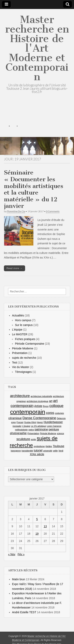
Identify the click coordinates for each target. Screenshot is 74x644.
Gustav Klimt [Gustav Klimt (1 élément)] (30, 422)
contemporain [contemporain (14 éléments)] (28, 412)
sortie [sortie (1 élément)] (33, 439)
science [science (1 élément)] (60, 433)
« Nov (12, 554)
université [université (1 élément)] (48, 451)
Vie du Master (21, 367)
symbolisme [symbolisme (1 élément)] (39, 446)
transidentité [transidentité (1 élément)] (27, 451)
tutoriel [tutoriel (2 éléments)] (38, 450)
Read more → (15, 268)
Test (15, 362)
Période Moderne (23, 348)
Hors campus (23, 320)
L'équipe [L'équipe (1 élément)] (26, 426)
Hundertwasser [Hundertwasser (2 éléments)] (53, 422)
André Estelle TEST (24, 612)
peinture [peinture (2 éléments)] (54, 429)
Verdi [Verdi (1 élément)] (61, 451)
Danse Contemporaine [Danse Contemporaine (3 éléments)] (39, 418)
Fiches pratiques (25, 339)
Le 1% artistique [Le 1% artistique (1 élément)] (38, 426)
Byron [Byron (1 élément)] (46, 406)
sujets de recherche (24, 358)
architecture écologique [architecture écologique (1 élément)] (37, 401)
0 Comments (53, 211)
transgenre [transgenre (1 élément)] (16, 451)
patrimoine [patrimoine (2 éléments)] (41, 429)
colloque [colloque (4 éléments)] (56, 406)
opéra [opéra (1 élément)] (31, 430)
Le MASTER (20, 334)
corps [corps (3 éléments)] (50, 413)
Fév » (21, 554)
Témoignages (23, 372)
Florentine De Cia (16, 211)
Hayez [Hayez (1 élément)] (40, 422)
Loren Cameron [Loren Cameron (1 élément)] (54, 426)
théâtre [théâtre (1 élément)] (49, 446)
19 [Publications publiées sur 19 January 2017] (37, 534)
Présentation (20, 353)
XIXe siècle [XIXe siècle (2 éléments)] (37, 454)
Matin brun (19, 579)
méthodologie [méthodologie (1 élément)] (21, 430)
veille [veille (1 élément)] (55, 451)
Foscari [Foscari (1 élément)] (20, 422)
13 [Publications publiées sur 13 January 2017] (45, 526)
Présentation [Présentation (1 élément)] (33, 433)
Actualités (18, 315)
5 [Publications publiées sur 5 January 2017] (37, 519)
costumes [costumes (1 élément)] (59, 413)
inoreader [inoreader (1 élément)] (17, 426)
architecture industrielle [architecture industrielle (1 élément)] (41, 396)
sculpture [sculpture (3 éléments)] (23, 439)
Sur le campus (24, 325)
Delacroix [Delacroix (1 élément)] (61, 418)
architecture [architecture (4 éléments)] (20, 396)
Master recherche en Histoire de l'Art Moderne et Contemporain (37, 48)
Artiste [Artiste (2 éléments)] (38, 406)
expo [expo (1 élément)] (14, 422)
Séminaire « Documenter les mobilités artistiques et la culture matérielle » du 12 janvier (34, 189)
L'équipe (17, 330)
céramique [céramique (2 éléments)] (15, 418)
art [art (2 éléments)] (51, 401)
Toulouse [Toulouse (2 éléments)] (59, 446)
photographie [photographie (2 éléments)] (18, 433)
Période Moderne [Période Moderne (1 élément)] (48, 433)
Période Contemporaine (30, 344)
